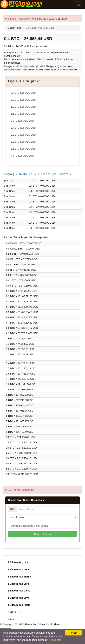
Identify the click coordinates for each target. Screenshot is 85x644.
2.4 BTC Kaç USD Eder (23, 128)
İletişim (11, 619)
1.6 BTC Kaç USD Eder (23, 114)
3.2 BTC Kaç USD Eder (23, 142)
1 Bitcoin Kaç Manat (19, 591)
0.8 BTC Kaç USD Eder (23, 100)
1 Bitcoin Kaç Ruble (19, 605)
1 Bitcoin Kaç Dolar (19, 569)
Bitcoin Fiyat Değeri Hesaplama (26, 500)
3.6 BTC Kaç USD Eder (23, 149)
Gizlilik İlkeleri (15, 612)
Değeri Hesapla (42, 534)
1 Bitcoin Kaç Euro (18, 584)
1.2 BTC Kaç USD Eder (23, 107)
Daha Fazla (55, 640)
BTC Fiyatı (25, 624)
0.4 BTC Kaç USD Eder (23, 93)
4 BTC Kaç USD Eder (22, 156)
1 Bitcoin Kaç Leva (18, 598)
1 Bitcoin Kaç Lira (18, 562)
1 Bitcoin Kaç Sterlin (19, 577)
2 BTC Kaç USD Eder (22, 121)
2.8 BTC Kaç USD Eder (23, 135)
